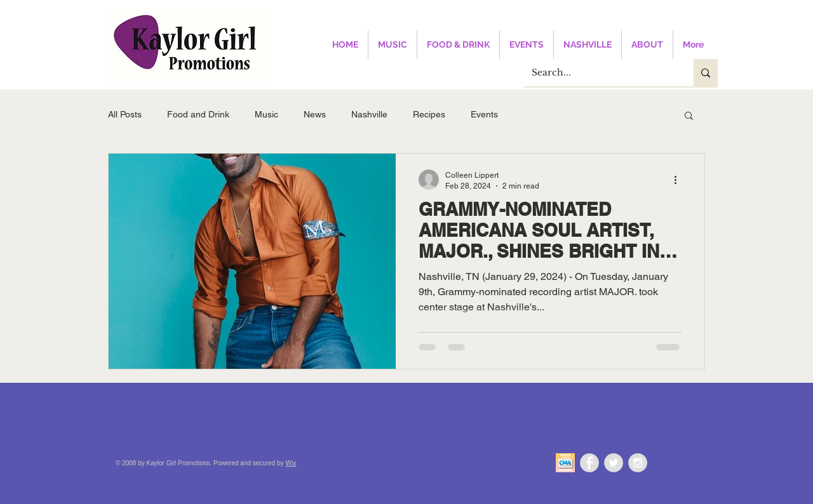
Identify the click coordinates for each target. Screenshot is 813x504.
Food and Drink (198, 114)
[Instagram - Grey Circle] (638, 463)
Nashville (369, 114)
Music (266, 114)
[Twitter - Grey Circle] (614, 463)
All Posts (125, 114)
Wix (291, 463)
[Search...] (599, 73)
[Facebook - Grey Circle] (589, 463)
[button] (689, 116)
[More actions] (680, 180)
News (315, 114)
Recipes (429, 114)
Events (484, 114)
